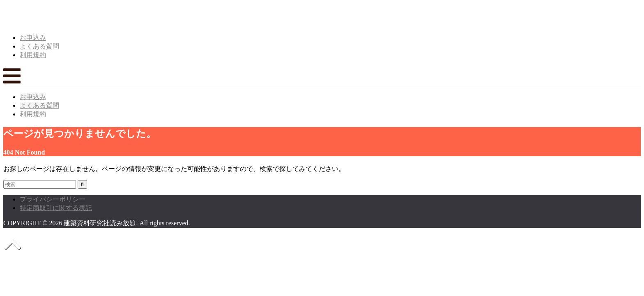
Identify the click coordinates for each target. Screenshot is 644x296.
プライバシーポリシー (53, 199)
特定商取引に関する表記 (56, 208)
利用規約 (33, 55)
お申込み (33, 38)
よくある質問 (39, 46)
